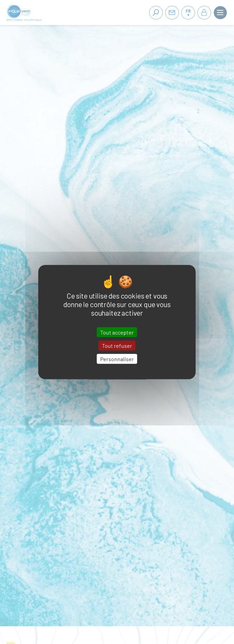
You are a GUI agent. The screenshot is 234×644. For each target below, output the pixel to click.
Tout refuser (117, 345)
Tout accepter (117, 332)
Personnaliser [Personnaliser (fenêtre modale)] (117, 359)
